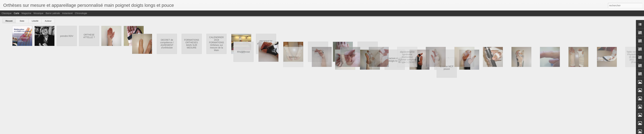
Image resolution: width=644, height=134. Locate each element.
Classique (7, 13)
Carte (16, 13)
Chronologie (81, 13)
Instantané (67, 13)
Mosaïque (38, 13)
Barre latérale (53, 13)
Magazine (26, 13)
